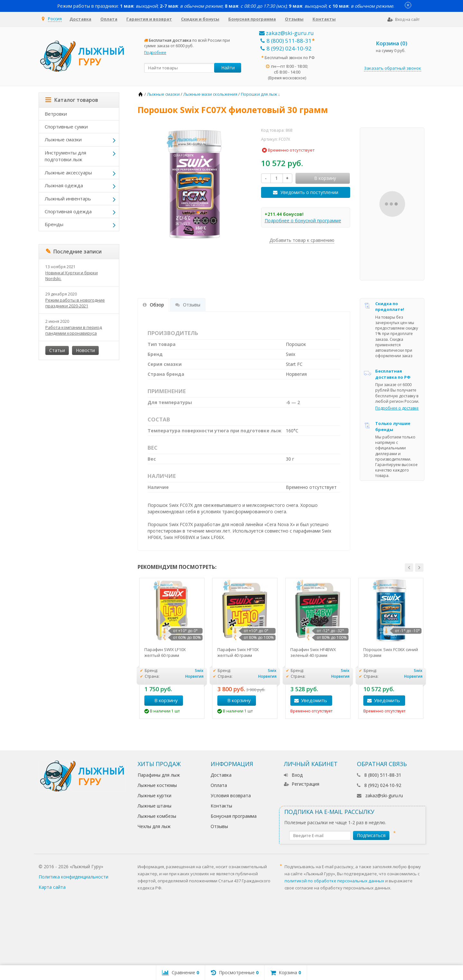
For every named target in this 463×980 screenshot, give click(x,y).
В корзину (163, 700)
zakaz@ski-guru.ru (286, 33)
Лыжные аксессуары (68, 172)
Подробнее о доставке (397, 408)
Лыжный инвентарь (68, 199)
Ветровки (56, 114)
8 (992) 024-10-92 (286, 48)
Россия (55, 19)
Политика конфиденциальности (73, 877)
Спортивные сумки (66, 127)
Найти (228, 68)
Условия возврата (231, 795)
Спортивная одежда (68, 211)
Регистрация (302, 784)
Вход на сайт (404, 19)
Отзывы (294, 19)
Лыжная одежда (64, 185)
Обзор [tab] (153, 305)
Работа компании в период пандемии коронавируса (74, 330)
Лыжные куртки (154, 795)
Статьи (57, 350)
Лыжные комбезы (157, 816)
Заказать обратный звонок (393, 68)
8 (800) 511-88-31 (286, 41)
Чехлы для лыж (154, 826)
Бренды (54, 224)
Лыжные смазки (63, 139)
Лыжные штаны (154, 806)
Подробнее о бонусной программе (303, 221)
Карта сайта (52, 887)
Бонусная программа (252, 19)
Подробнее (155, 53)
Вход (293, 775)
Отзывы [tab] (188, 305)
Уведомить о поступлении (309, 192)
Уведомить (314, 700)
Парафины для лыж (159, 775)
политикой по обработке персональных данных (334, 881)
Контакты (324, 19)
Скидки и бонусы (200, 19)
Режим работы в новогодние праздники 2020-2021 (75, 303)
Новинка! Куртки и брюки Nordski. (72, 276)
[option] (172, 648)
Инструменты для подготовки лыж (65, 156)
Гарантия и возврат (149, 19)
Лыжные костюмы (157, 785)
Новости (85, 350)
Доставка (80, 19)
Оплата (109, 19)
